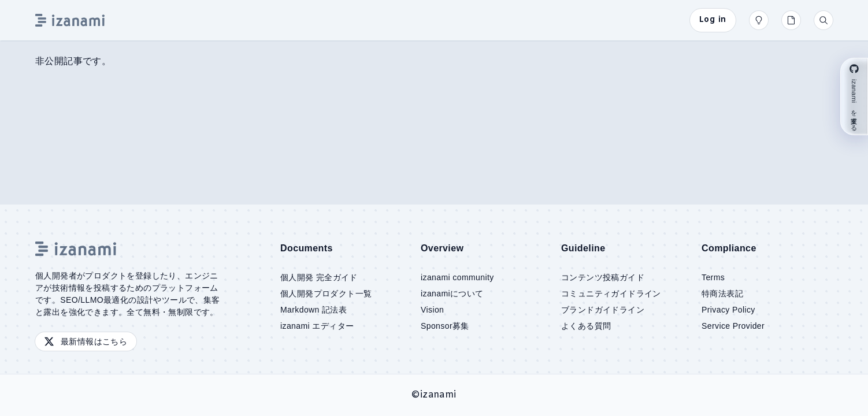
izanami (438, 395)
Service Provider (733, 326)
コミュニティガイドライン (611, 294)
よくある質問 (586, 326)
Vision (432, 310)
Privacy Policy (728, 310)
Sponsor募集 (445, 326)
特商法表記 (722, 294)
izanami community (457, 277)
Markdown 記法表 (314, 310)
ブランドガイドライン (603, 310)
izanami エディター (317, 326)
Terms (713, 277)
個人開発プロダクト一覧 (326, 294)
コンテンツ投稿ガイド (603, 277)
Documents (307, 248)
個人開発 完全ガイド (319, 277)
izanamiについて (452, 294)
